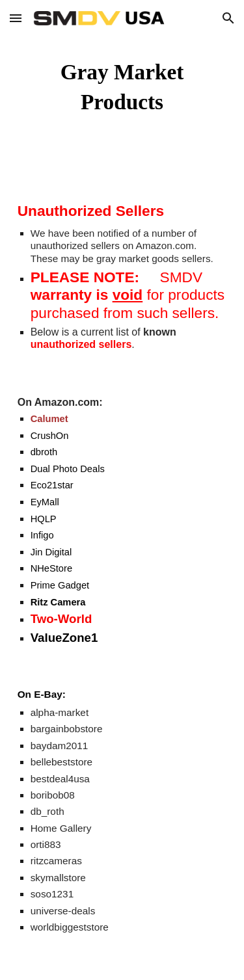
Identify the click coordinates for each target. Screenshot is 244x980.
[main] (122, 87)
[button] (16, 18)
